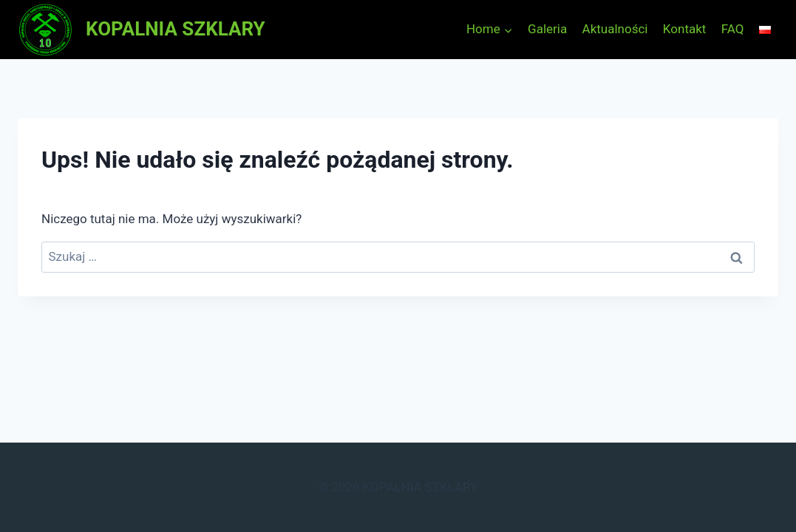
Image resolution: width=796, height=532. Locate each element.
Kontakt (685, 29)
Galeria (547, 29)
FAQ (733, 29)
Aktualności (615, 29)
